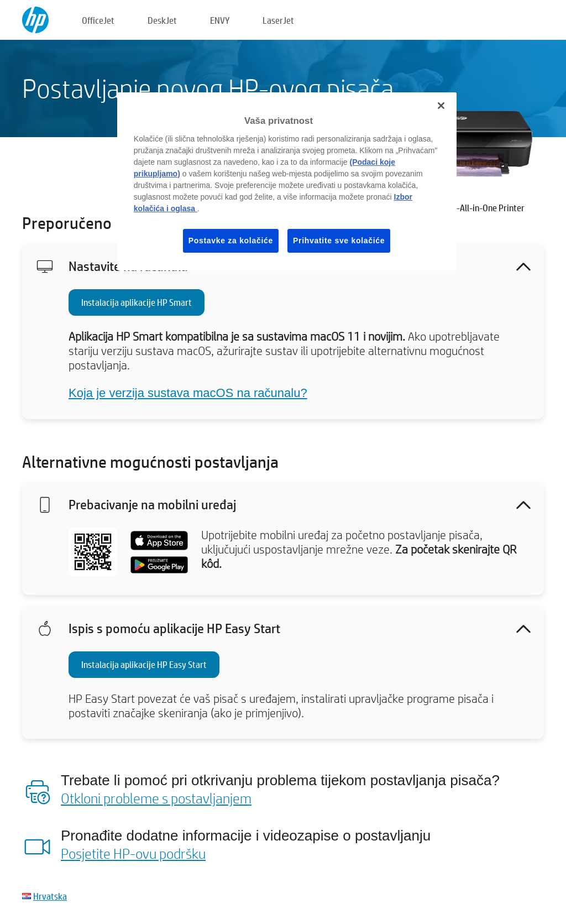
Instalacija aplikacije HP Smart (137, 302)
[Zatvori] (441, 106)
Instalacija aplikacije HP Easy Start (144, 664)
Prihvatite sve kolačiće (339, 241)
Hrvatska (50, 896)
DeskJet (162, 20)
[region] (287, 181)
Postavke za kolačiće (231, 241)
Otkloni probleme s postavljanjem (156, 798)
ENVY (220, 20)
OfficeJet (98, 20)
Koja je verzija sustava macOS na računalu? (188, 393)
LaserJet (278, 20)
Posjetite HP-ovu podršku (133, 853)
